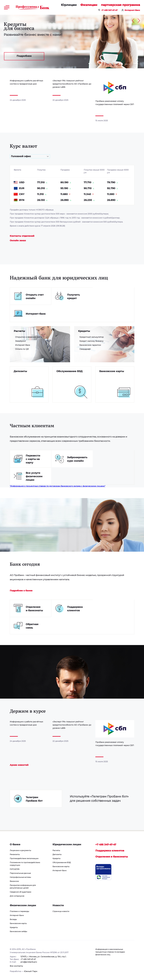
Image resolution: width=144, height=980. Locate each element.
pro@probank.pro (29, 962)
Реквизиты (15, 854)
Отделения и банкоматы (112, 857)
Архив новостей (19, 765)
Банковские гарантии (90, 345)
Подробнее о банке (21, 591)
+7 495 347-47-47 (109, 10)
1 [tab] (126, 64)
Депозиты (20, 371)
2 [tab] (129, 64)
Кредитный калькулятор (92, 337)
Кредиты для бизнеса (19, 26)
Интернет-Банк (60, 870)
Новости (58, 905)
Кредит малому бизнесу (91, 341)
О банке (15, 844)
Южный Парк (31, 971)
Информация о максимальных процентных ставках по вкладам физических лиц (110, 952)
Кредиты (84, 331)
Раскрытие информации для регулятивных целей (23, 887)
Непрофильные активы (20, 877)
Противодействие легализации (24, 858)
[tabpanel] (72, 42)
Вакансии (14, 881)
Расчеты (19, 331)
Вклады (13, 919)
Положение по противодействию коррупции (25, 864)
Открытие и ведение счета (29, 337)
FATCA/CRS (15, 869)
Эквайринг (21, 341)
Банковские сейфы (18, 931)
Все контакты (16, 966)
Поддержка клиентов (110, 851)
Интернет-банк (132, 10)
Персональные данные (20, 873)
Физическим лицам (89, 5)
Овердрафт (85, 349)
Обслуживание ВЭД (69, 371)
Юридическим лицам (69, 5)
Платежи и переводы (19, 911)
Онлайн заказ (18, 240)
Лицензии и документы (20, 850)
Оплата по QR (22, 349)
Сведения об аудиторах (20, 892)
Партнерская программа (120, 5)
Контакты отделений (22, 236)
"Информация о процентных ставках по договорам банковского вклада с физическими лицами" (58, 486)
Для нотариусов (17, 896)
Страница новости (61, 911)
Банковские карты (112, 371)
